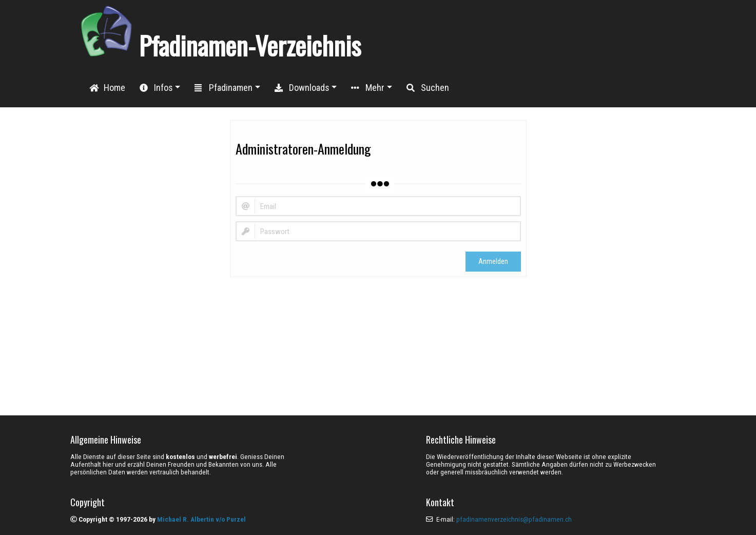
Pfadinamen (224, 88)
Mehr (368, 88)
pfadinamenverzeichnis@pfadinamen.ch (514, 519)
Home (107, 88)
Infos (156, 88)
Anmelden (493, 261)
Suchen (428, 88)
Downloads (302, 88)
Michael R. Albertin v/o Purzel (201, 519)
